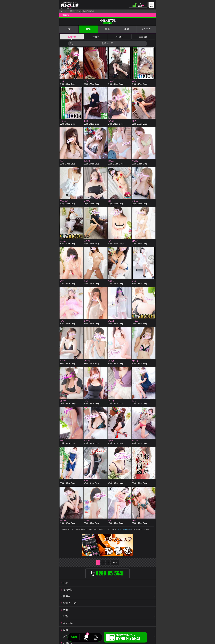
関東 (72, 11)
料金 (107, 29)
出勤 (127, 29)
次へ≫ (115, 562)
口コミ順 (143, 37)
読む (86, 639)
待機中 (96, 37)
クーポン (119, 37)
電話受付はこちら (128, 638)
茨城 (78, 11)
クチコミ (146, 29)
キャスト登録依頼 (124, 529)
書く (96, 639)
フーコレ (64, 11)
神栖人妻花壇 (88, 11)
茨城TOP (66, 15)
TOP (69, 29)
